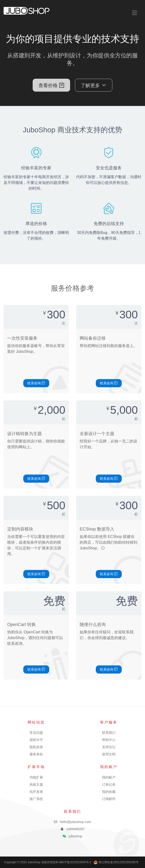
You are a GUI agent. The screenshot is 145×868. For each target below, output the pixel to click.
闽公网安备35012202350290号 (116, 862)
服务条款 (36, 754)
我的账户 (109, 777)
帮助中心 (109, 740)
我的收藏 (109, 792)
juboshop (76, 836)
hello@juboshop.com (76, 822)
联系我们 (109, 733)
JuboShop (27, 11)
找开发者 (36, 792)
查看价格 (51, 85)
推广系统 (36, 799)
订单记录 (109, 785)
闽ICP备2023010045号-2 (75, 862)
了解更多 (94, 85)
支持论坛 (109, 747)
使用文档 (109, 754)
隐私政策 (36, 747)
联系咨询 (36, 383)
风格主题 (36, 785)
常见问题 (36, 733)
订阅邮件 (109, 799)
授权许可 (36, 740)
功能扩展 (36, 777)
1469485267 (76, 829)
